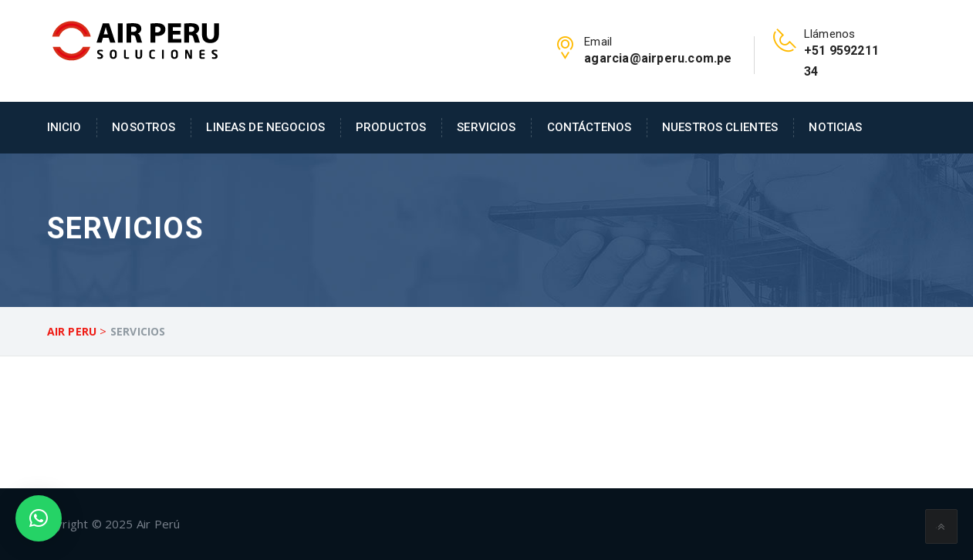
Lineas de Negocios (265, 127)
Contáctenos (590, 127)
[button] (39, 518)
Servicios (486, 127)
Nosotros (144, 127)
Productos (391, 127)
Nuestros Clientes (720, 127)
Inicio (64, 127)
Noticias (835, 127)
